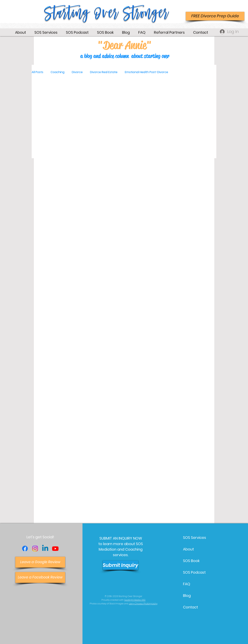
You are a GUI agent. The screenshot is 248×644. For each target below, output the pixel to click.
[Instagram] (35, 549)
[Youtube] (55, 549)
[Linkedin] (45, 549)
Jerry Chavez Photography (143, 604)
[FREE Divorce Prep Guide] (215, 16)
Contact (190, 607)
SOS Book (191, 561)
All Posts (37, 72)
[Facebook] (25, 549)
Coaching (58, 72)
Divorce (77, 72)
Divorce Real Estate (104, 72)
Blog (187, 596)
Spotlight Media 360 (135, 600)
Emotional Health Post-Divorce (146, 72)
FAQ (187, 584)
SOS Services (195, 538)
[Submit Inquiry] (121, 565)
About (188, 549)
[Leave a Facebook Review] (40, 577)
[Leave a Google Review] (40, 562)
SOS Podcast (194, 572)
